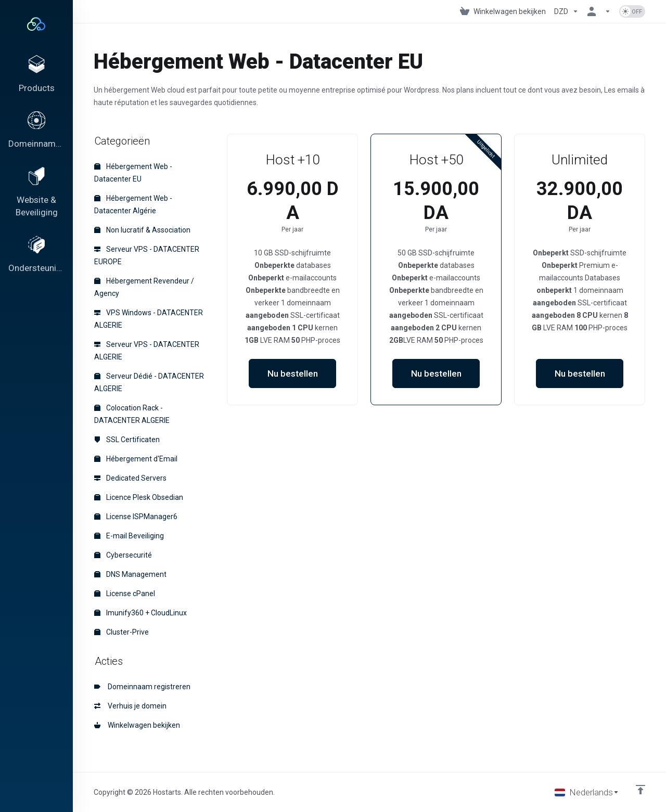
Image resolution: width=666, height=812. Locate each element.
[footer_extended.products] (36, 76)
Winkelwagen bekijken (137, 725)
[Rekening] (599, 11)
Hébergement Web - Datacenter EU (133, 173)
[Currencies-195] (566, 11)
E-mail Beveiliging (129, 536)
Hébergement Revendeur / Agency (144, 287)
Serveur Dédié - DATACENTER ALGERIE (149, 382)
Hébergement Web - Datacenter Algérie (133, 204)
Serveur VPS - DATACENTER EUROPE (147, 255)
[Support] (36, 265)
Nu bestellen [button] (293, 373)
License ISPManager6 (136, 517)
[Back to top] (641, 790)
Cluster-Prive (121, 632)
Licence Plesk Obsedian (139, 497)
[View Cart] (503, 11)
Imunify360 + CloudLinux (140, 613)
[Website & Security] (36, 200)
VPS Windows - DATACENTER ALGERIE (149, 319)
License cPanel (125, 594)
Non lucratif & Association (142, 230)
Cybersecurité (123, 555)
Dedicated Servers (130, 478)
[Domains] (36, 135)
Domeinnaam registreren (142, 687)
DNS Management (130, 574)
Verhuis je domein (130, 706)
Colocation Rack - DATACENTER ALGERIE (132, 414)
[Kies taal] (587, 792)
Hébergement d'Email (136, 459)
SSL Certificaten (127, 440)
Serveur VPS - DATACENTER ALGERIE (147, 351)
